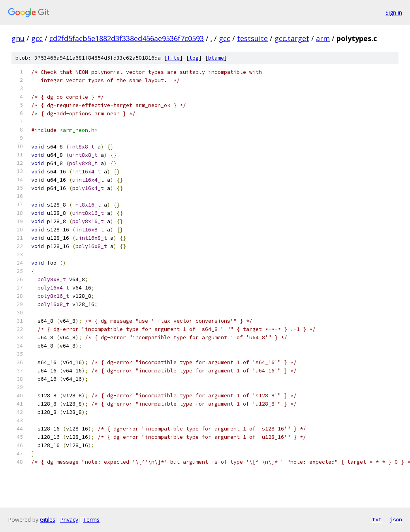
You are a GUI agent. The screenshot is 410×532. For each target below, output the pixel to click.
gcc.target (292, 38)
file (173, 58)
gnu (18, 38)
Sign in (394, 12)
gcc (37, 38)
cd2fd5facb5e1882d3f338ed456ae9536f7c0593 (127, 38)
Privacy (69, 520)
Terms (91, 520)
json (396, 519)
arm (323, 38)
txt (377, 519)
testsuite (252, 38)
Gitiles (48, 520)
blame (216, 58)
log (194, 58)
